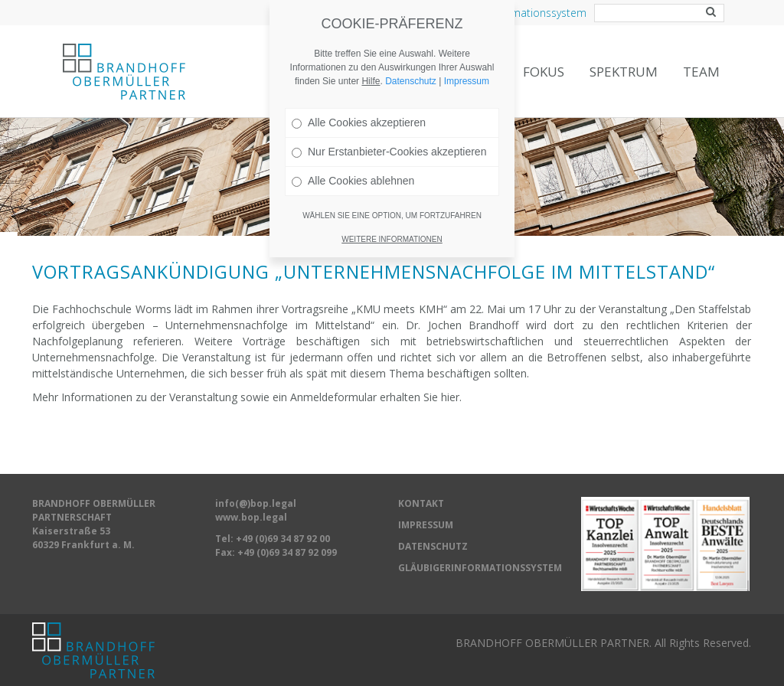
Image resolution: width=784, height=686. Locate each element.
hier (450, 397)
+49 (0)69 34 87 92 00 (283, 539)
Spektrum (624, 72)
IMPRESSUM (426, 525)
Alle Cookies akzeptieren (359, 91)
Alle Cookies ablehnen (353, 149)
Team (701, 72)
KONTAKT (421, 503)
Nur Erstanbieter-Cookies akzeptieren (389, 120)
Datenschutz (411, 50)
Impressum (467, 50)
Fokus (544, 72)
